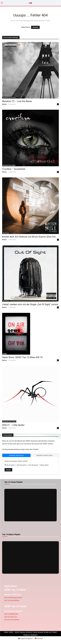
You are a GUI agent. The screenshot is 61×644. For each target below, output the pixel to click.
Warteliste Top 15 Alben (9, 165)
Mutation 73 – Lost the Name (17, 101)
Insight (5, 354)
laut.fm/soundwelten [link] (12, 600)
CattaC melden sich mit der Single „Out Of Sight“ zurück (30, 304)
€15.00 (33, 465)
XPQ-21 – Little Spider (13, 425)
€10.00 (22, 465)
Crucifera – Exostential (14, 169)
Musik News (6, 233)
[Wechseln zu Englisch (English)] (25, 638)
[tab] (16, 455)
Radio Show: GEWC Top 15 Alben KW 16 (22, 357)
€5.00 (11, 465)
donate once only (45, 455)
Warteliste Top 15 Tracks (9, 98)
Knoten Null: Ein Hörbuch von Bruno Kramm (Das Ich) (29, 237)
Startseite (35, 27)
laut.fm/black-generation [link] (13, 598)
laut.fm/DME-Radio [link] (11, 614)
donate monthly (16, 455)
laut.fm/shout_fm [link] (11, 617)
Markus (4, 104)
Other (44, 465)
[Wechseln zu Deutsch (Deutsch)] (39, 638)
